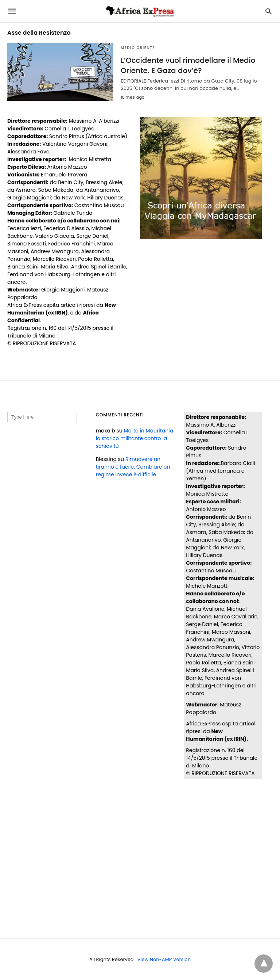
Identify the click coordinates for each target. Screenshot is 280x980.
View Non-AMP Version (164, 959)
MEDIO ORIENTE (138, 48)
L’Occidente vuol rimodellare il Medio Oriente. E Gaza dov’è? (188, 65)
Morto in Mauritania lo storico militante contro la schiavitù (135, 438)
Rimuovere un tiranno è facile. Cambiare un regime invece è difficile (133, 467)
